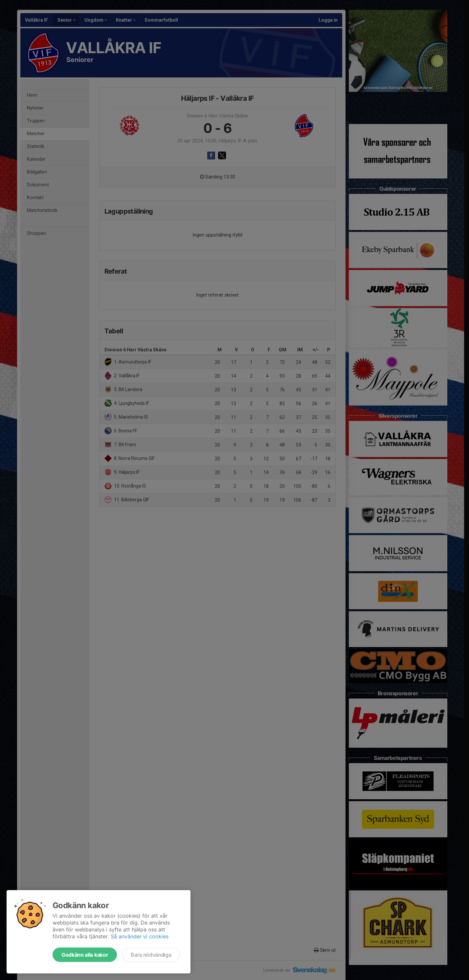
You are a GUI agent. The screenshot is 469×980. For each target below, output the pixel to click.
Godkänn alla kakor (85, 955)
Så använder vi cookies (140, 936)
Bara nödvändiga (151, 955)
